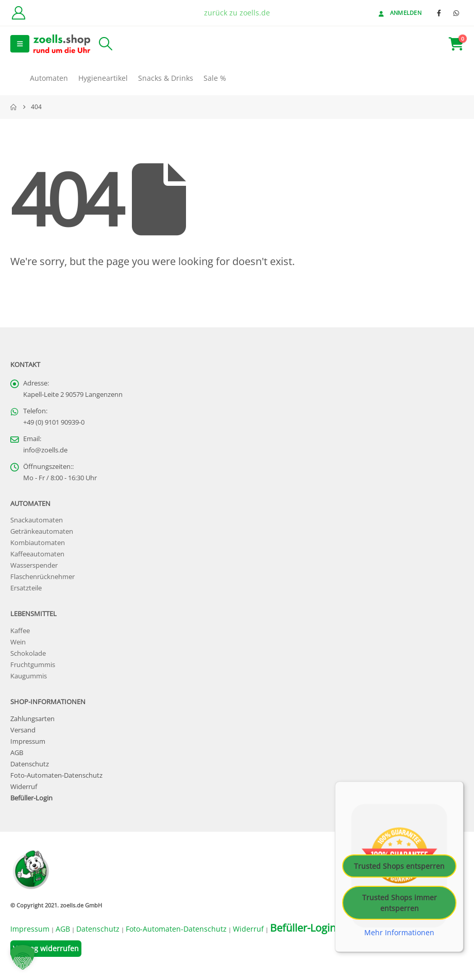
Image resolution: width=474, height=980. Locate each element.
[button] (20, 44)
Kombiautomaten (38, 543)
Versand (23, 730)
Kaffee (20, 631)
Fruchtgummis (33, 665)
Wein (18, 642)
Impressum (28, 741)
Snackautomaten (37, 520)
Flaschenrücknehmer (43, 577)
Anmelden (399, 13)
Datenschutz (30, 764)
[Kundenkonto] (18, 13)
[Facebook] (439, 13)
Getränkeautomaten (42, 531)
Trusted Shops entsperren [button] (399, 865)
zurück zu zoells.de (237, 13)
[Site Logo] (62, 43)
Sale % (215, 78)
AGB (17, 753)
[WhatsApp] (456, 13)
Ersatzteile (26, 588)
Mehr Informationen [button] (399, 932)
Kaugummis (29, 676)
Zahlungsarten (32, 719)
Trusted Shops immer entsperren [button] (400, 902)
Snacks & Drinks (166, 78)
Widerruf (24, 787)
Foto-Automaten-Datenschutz (56, 775)
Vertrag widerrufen (46, 948)
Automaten (49, 78)
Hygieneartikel (103, 78)
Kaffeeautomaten (37, 554)
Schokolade (28, 653)
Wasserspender (34, 565)
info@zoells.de (45, 450)
